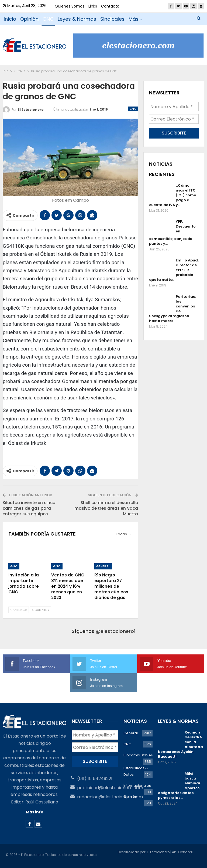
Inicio (10, 19)
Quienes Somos (70, 6)
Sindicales (112, 19)
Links (93, 6)
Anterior (19, 610)
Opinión (29, 19)
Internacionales (137, 786)
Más (134, 19)
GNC (48, 19)
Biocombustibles (138, 755)
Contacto (110, 6)
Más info (35, 812)
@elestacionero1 (116, 631)
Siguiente (41, 610)
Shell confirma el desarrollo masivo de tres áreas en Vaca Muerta (106, 508)
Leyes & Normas (77, 19)
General (103, 566)
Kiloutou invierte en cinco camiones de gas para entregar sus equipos (29, 508)
